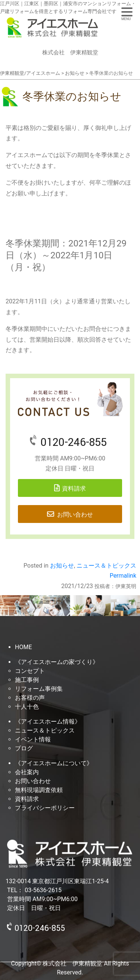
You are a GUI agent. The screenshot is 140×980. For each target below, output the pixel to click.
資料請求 (74, 489)
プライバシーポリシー (45, 808)
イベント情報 (33, 739)
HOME (23, 647)
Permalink (123, 576)
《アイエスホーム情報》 (48, 722)
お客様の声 (30, 698)
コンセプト (30, 671)
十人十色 (27, 707)
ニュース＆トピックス (106, 566)
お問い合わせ (75, 515)
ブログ (24, 748)
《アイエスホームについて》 (54, 763)
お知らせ (62, 566)
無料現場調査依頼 (39, 790)
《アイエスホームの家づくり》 (57, 662)
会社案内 (27, 772)
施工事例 (27, 680)
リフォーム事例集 (39, 689)
